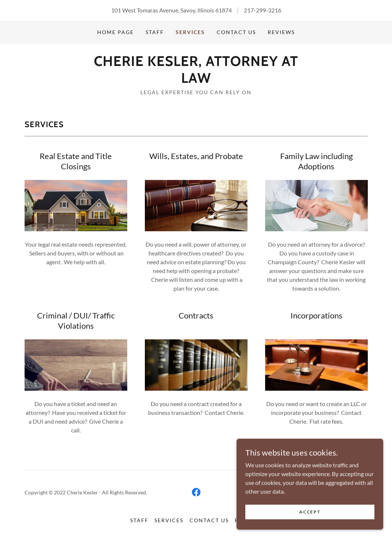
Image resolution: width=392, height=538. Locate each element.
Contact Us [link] (236, 32)
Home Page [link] (116, 32)
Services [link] (190, 32)
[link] (196, 80)
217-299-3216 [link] (263, 10)
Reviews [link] (281, 32)
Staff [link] (155, 32)
